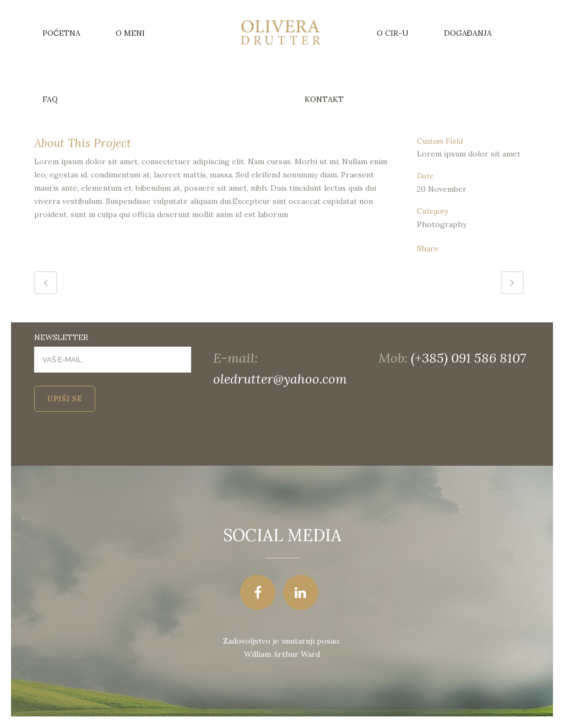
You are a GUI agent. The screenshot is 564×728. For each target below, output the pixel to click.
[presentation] (118, 444)
